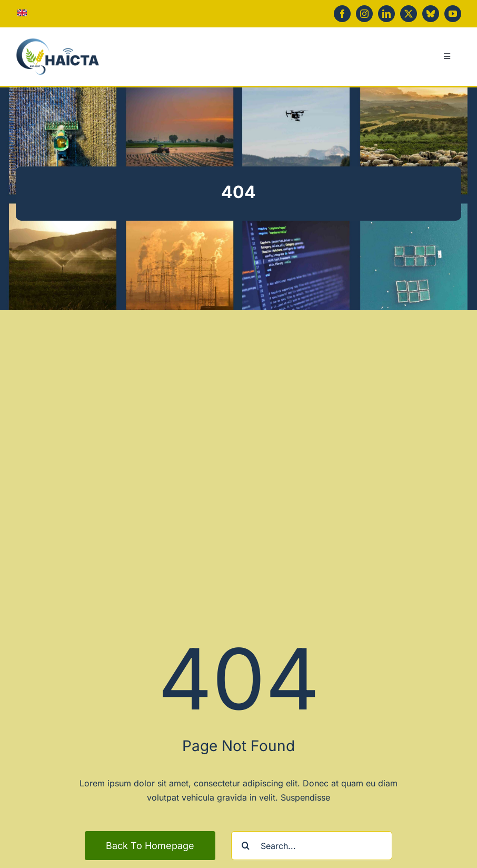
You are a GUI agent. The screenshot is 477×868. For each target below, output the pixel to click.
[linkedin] (386, 14)
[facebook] (342, 14)
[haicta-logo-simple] (58, 42)
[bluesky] (431, 14)
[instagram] (364, 14)
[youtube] (453, 14)
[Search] (246, 846)
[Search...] (312, 846)
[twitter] (409, 14)
